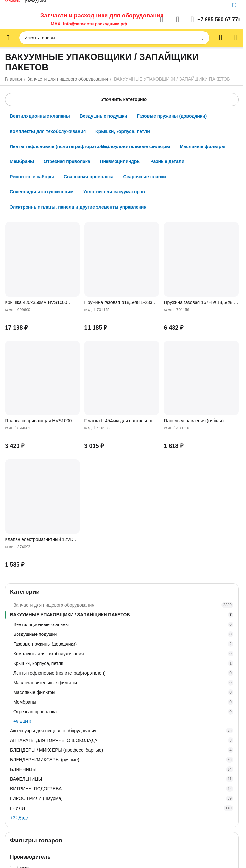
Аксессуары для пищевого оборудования (122, 731)
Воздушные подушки (123, 634)
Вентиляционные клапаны (123, 624)
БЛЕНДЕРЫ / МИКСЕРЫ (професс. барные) (122, 750)
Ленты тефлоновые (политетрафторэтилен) (123, 673)
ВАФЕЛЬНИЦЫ (122, 779)
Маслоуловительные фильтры (123, 683)
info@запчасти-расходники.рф (95, 24)
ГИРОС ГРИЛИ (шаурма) (122, 798)
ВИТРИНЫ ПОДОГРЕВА (122, 789)
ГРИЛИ (122, 808)
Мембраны (123, 702)
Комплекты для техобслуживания (123, 654)
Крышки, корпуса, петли (123, 663)
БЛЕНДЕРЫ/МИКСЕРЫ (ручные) (122, 760)
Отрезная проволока (123, 712)
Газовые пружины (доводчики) (123, 644)
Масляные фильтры (123, 692)
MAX (54, 24)
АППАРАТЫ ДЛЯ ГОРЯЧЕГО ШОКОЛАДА (122, 740)
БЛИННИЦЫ (122, 769)
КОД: (9, 310)
